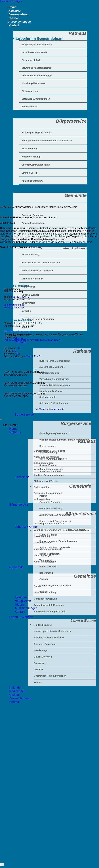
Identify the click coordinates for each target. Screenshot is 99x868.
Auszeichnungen (26, 608)
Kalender (21, 597)
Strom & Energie (48, 465)
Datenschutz (57, 409)
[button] (10, 425)
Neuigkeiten (23, 601)
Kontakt (14, 25)
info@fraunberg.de (14, 305)
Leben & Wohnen (26, 245)
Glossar (20, 604)
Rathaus (15, 432)
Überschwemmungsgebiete (48, 549)
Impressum (41, 409)
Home (13, 429)
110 (14, 351)
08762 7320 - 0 (21, 297)
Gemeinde (22, 477)
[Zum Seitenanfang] (1, 419)
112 (18, 348)
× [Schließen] (2, 864)
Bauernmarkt (46, 573)
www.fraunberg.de (14, 308)
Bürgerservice (24, 414)
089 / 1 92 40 (33, 356)
